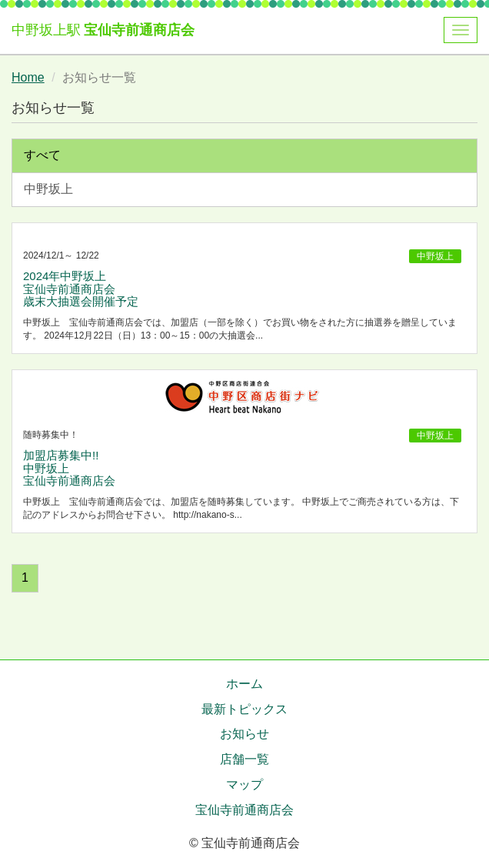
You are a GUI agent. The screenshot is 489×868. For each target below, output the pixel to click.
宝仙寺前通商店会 (139, 30)
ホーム (244, 684)
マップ (244, 785)
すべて (42, 155)
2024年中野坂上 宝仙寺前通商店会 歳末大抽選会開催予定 (81, 289)
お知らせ (244, 734)
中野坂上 (48, 189)
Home (28, 77)
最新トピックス (244, 709)
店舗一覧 (244, 759)
